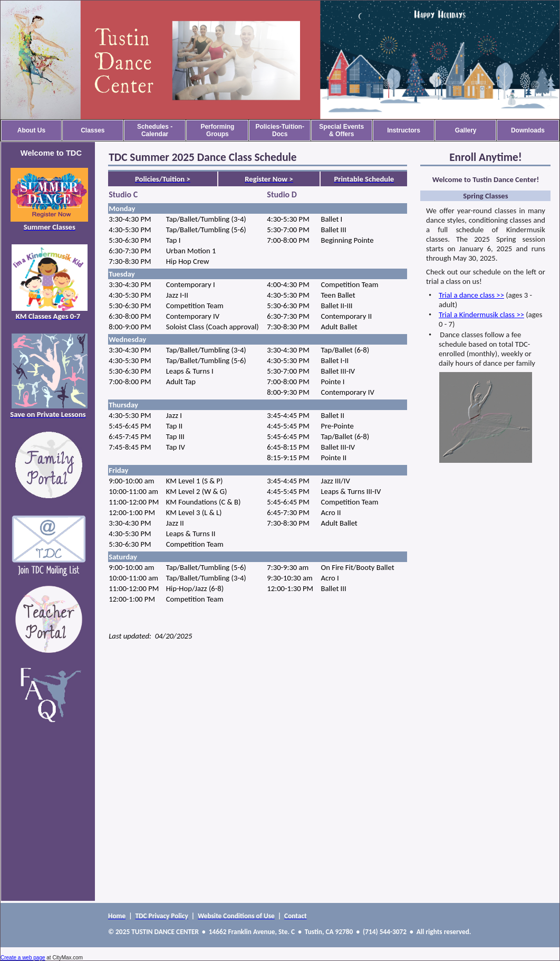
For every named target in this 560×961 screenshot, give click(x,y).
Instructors (404, 130)
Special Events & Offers (341, 130)
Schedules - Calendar (155, 130)
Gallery (466, 130)
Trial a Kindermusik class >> (481, 315)
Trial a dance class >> (471, 295)
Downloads (528, 130)
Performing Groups (217, 130)
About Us (31, 130)
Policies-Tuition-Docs (279, 130)
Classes (93, 130)
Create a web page (23, 958)
